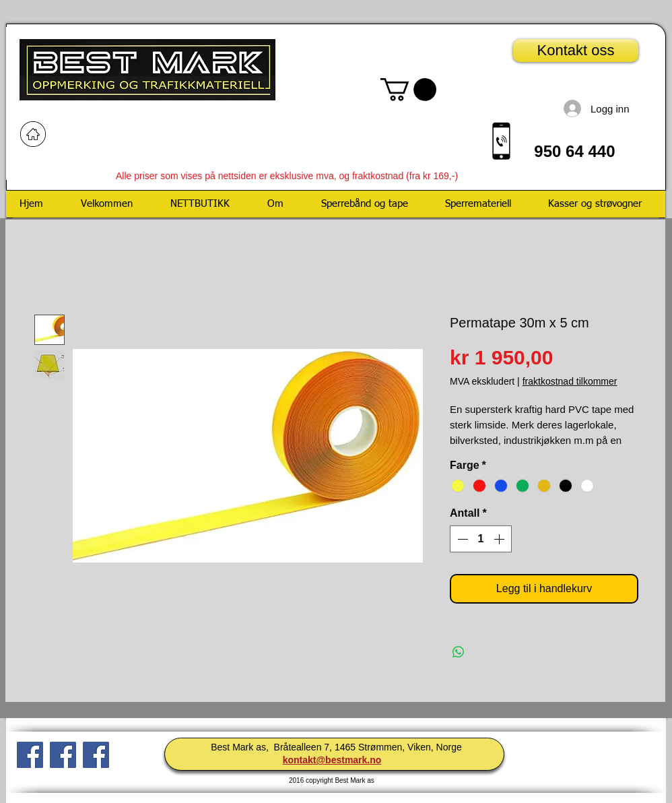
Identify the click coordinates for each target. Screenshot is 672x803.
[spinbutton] (481, 539)
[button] (408, 90)
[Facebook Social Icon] (96, 755)
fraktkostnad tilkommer (570, 381)
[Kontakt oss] (576, 51)
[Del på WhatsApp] (459, 652)
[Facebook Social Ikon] (30, 755)
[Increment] (500, 539)
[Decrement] (461, 539)
